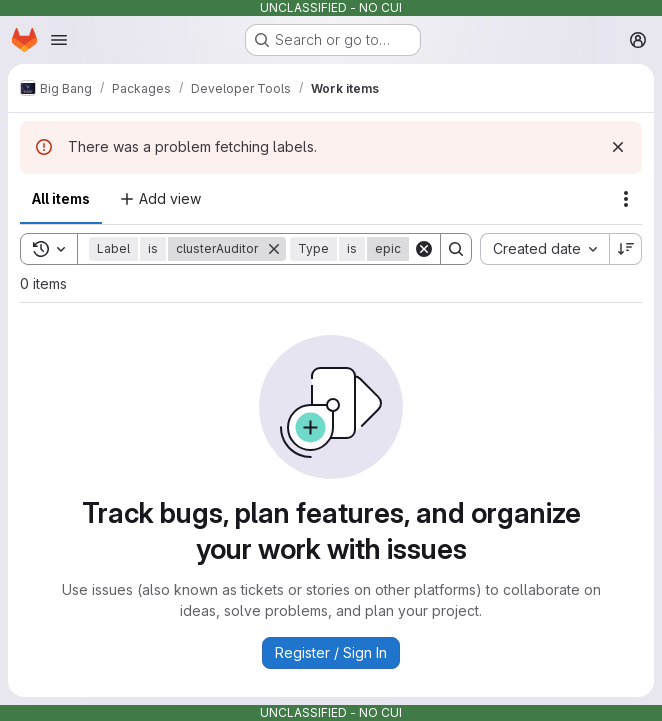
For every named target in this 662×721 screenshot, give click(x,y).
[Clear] (424, 249)
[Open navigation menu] (59, 40)
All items (61, 198)
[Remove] (274, 249)
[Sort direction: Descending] (626, 249)
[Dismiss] (618, 147)
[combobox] (544, 249)
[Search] (456, 249)
